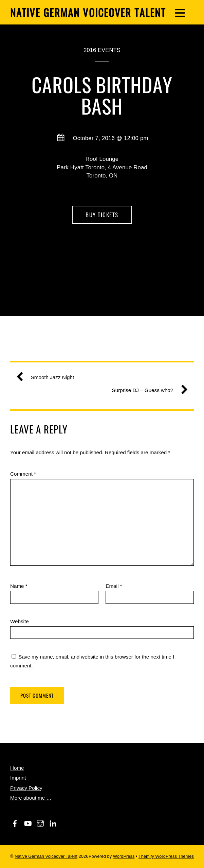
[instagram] (40, 822)
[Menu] (180, 12)
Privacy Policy (26, 788)
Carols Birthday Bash (102, 95)
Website (20, 621)
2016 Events (102, 50)
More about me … (31, 798)
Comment (23, 474)
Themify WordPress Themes (166, 856)
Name (19, 586)
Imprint (18, 778)
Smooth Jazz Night (48, 377)
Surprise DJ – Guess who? (147, 390)
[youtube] (27, 822)
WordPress (124, 856)
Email (114, 586)
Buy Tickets (102, 215)
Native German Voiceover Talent (46, 856)
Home (17, 768)
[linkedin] (53, 822)
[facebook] (15, 822)
